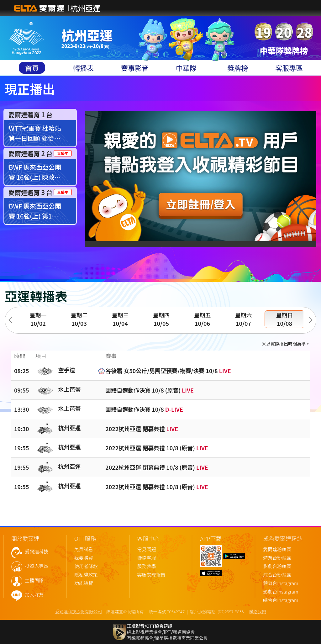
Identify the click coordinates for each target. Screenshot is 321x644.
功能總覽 (84, 583)
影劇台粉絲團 (277, 566)
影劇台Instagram (281, 592)
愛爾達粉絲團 (277, 549)
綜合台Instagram (281, 600)
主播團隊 (34, 581)
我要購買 (84, 558)
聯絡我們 (257, 611)
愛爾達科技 (37, 552)
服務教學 (147, 566)
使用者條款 (86, 566)
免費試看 (84, 549)
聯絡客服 (147, 558)
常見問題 (147, 549)
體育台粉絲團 (277, 558)
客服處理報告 (151, 575)
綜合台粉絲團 (277, 575)
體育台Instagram (281, 583)
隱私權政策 (86, 575)
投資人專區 (37, 566)
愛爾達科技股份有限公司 (78, 611)
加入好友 (34, 595)
